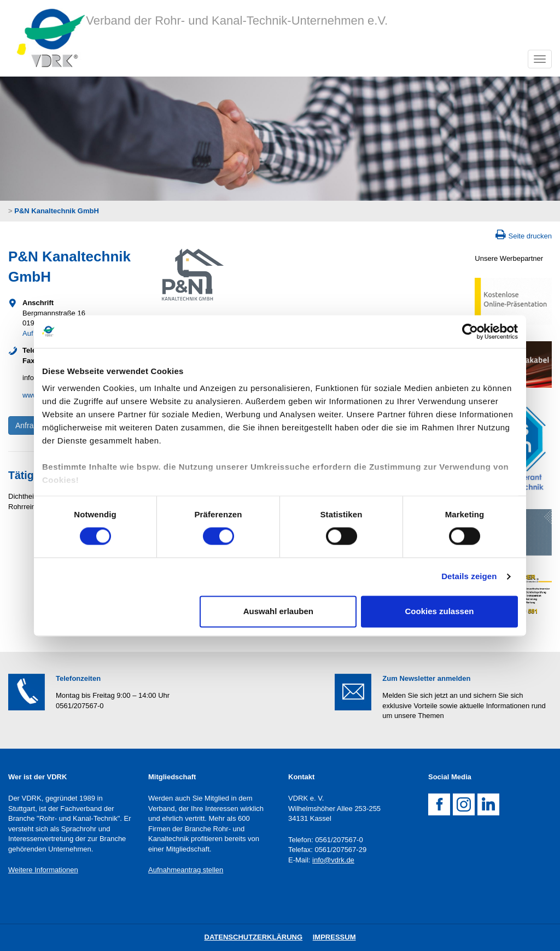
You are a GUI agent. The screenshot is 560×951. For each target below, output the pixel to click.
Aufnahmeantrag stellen (186, 870)
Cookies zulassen (440, 611)
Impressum (334, 937)
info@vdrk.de (333, 860)
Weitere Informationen (43, 870)
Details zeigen (469, 577)
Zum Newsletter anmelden (426, 678)
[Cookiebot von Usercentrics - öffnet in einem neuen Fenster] (470, 331)
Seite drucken (530, 236)
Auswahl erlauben (278, 611)
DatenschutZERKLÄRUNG (254, 937)
